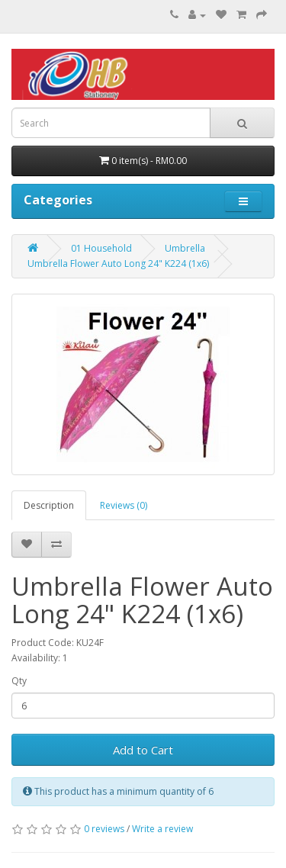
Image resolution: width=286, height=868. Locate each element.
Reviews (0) (124, 505)
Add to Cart (143, 750)
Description (49, 505)
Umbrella (185, 248)
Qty (19, 681)
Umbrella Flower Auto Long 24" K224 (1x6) (118, 264)
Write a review (162, 829)
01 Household (101, 248)
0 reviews (104, 829)
